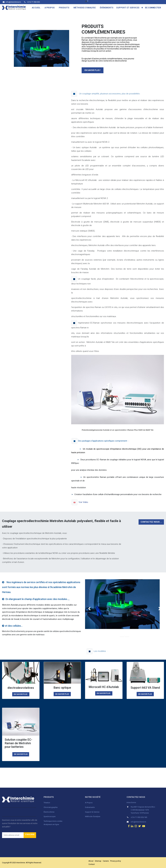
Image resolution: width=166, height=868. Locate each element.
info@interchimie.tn (12, 2)
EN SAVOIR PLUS (21, 694)
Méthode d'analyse (93, 816)
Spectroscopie (50, 816)
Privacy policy (116, 861)
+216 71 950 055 (32, 2)
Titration (47, 803)
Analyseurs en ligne (51, 824)
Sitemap (98, 861)
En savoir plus (21, 754)
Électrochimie (49, 812)
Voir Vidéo (84, 502)
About (91, 861)
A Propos (89, 803)
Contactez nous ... (151, 522)
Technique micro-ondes (53, 821)
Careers (106, 861)
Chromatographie (51, 807)
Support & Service (92, 812)
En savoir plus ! (93, 70)
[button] (142, 8)
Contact (92, 864)
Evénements (90, 807)
